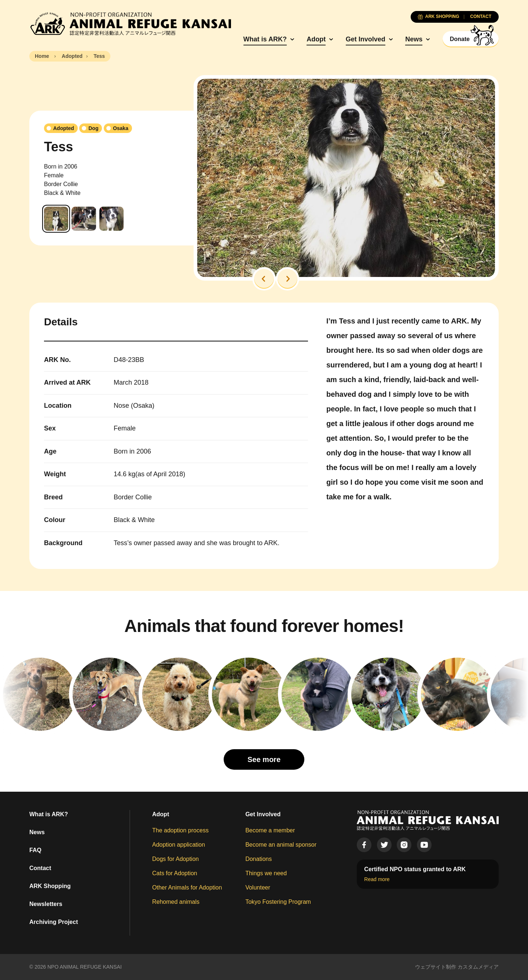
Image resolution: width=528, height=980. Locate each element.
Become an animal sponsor (281, 845)
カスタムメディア (478, 967)
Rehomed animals (176, 902)
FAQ (35, 850)
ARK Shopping (50, 886)
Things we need (266, 873)
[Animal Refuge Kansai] (130, 24)
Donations (258, 859)
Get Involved (366, 39)
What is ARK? (265, 39)
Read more (377, 879)
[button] (264, 279)
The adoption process (180, 830)
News (414, 39)
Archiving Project (54, 922)
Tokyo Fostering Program (278, 902)
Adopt (316, 39)
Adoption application (179, 845)
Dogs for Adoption (175, 859)
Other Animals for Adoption (187, 887)
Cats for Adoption (175, 873)
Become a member (270, 830)
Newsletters (46, 904)
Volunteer (258, 887)
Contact (40, 868)
